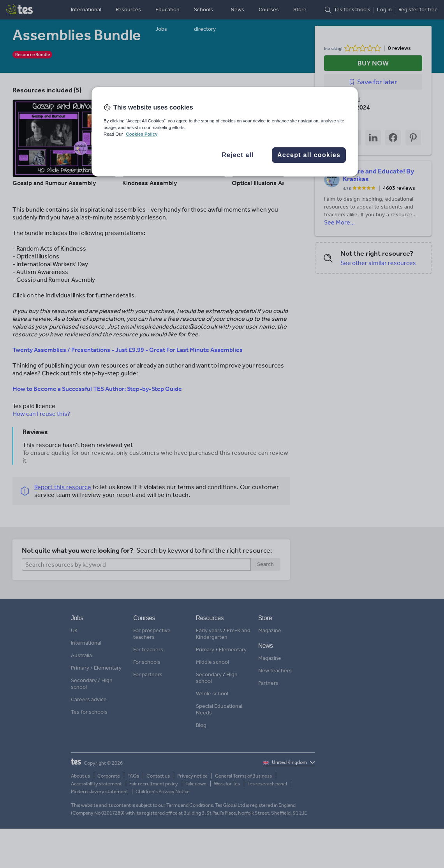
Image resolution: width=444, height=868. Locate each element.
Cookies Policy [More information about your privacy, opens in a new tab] (142, 134)
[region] (225, 132)
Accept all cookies (309, 155)
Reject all (238, 155)
